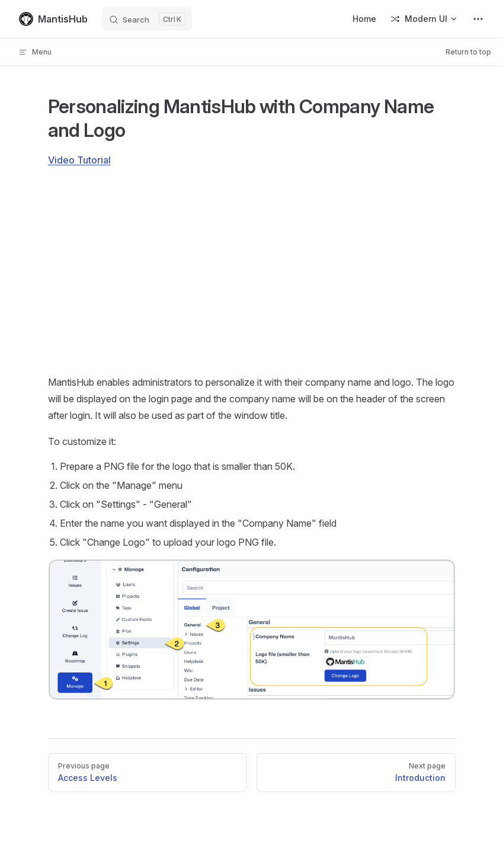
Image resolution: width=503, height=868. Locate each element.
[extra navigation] (478, 19)
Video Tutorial (79, 160)
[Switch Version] (424, 19)
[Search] (147, 19)
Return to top (468, 52)
